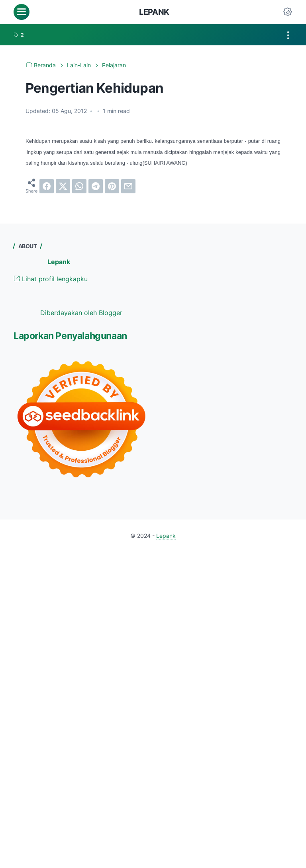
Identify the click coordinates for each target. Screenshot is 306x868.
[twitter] (63, 186)
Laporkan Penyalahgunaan (70, 336)
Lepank (154, 12)
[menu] (22, 12)
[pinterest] (112, 186)
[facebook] (47, 186)
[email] (128, 186)
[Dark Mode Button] (288, 12)
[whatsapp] (79, 186)
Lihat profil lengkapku (51, 279)
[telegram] (96, 186)
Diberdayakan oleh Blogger (81, 313)
